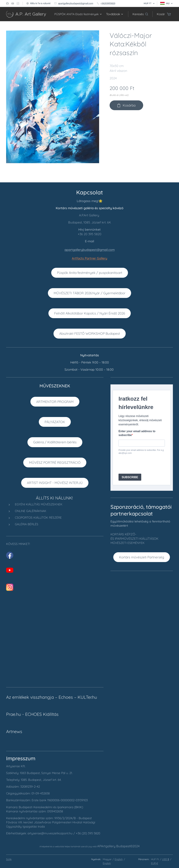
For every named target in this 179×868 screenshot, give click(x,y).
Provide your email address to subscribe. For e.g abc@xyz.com (141, 452)
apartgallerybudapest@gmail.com (76, 3)
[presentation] (145, 464)
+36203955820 (108, 3)
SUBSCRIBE (130, 477)
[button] (140, 14)
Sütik (9, 859)
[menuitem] (114, 14)
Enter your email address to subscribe (137, 433)
